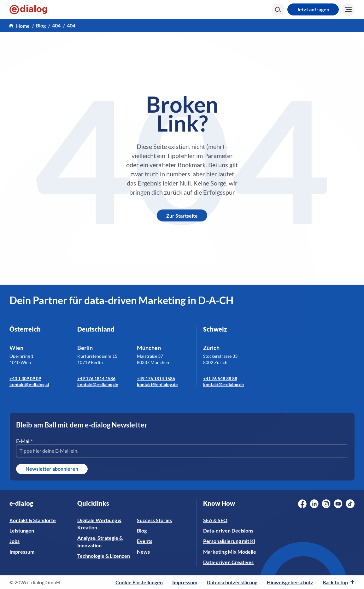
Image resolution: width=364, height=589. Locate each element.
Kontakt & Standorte (33, 520)
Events (145, 541)
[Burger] (348, 9)
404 (56, 25)
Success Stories (154, 520)
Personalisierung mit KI (229, 541)
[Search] (278, 9)
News (143, 552)
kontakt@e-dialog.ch (223, 384)
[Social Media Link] (302, 504)
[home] (20, 26)
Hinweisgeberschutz (290, 582)
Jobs (15, 541)
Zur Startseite (182, 216)
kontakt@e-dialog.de (98, 384)
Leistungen (22, 530)
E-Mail (24, 441)
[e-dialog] (28, 9)
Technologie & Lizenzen (104, 556)
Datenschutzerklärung (232, 582)
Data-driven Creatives (228, 562)
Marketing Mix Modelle (230, 552)
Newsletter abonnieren (52, 469)
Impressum (22, 552)
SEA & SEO (215, 520)
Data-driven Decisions (228, 530)
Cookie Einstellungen (139, 582)
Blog (41, 25)
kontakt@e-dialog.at (29, 384)
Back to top (339, 582)
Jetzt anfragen (313, 9)
